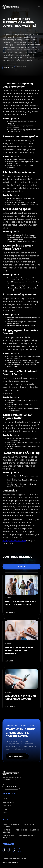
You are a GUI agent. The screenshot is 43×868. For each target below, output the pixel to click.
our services (8, 802)
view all (21, 567)
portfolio (7, 806)
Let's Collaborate (17, 756)
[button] (39, 7)
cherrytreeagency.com (14, 541)
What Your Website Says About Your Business (18, 826)
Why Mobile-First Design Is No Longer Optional (19, 837)
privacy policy (20, 859)
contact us (11, 787)
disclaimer (7, 859)
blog (5, 813)
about (5, 809)
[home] (11, 7)
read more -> (10, 612)
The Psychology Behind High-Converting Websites (21, 831)
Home (5, 799)
